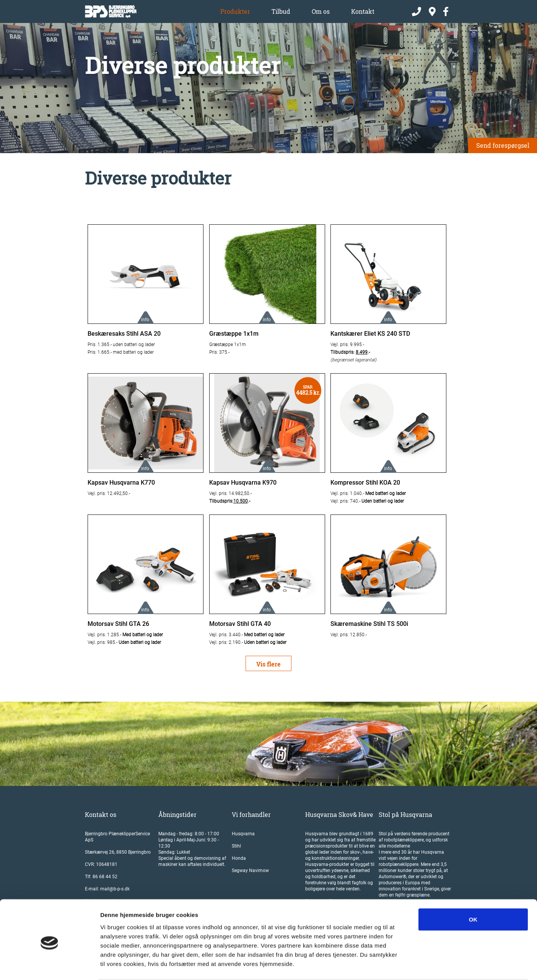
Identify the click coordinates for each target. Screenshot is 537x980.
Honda (239, 858)
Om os (321, 11)
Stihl (236, 846)
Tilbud (281, 11)
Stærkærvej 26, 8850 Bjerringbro (118, 852)
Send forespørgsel (503, 145)
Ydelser (188, 11)
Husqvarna (243, 834)
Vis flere (268, 664)
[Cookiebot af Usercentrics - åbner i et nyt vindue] (50, 965)
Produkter (235, 11)
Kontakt (363, 11)
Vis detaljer (398, 965)
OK (473, 889)
